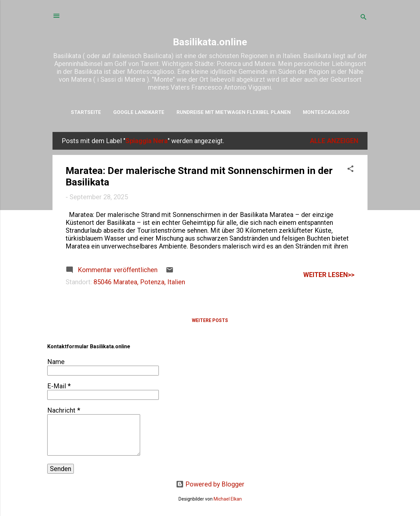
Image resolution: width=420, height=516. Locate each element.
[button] (350, 170)
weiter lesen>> (329, 275)
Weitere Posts (210, 320)
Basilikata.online (210, 42)
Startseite (86, 112)
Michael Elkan (228, 499)
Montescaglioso (326, 112)
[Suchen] (364, 18)
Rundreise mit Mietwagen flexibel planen (234, 112)
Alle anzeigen (334, 141)
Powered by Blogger (210, 484)
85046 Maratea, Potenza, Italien (139, 282)
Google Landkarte (139, 112)
